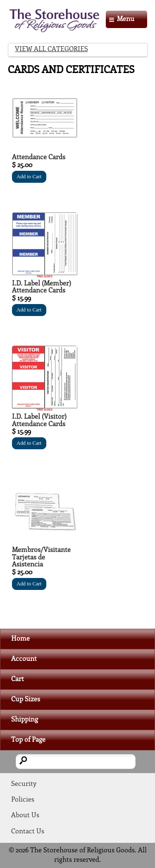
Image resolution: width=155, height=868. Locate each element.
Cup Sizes (26, 699)
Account (24, 659)
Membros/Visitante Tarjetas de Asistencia (41, 557)
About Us (25, 815)
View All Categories (51, 49)
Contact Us (28, 831)
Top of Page (28, 740)
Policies (23, 800)
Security (24, 784)
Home (20, 639)
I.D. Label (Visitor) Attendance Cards (39, 421)
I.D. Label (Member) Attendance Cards (42, 287)
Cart (18, 679)
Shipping (25, 720)
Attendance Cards (39, 157)
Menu (126, 19)
